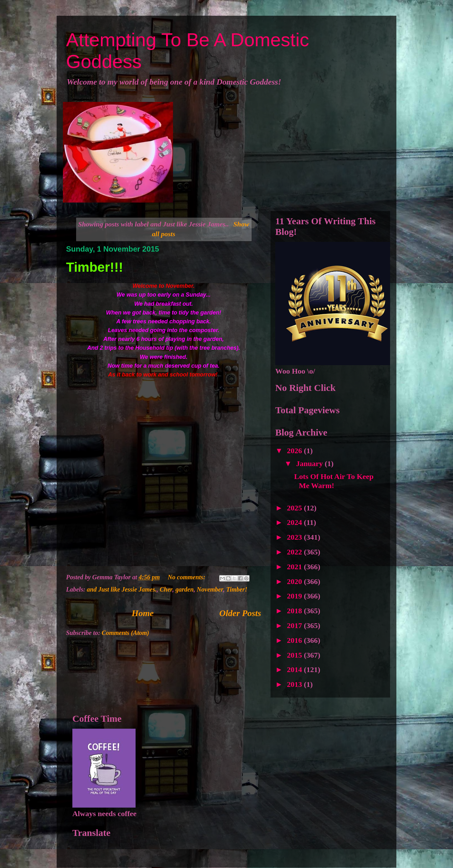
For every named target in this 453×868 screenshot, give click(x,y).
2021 (295, 567)
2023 (295, 537)
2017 (295, 626)
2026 (295, 451)
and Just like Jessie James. (122, 589)
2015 (295, 655)
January (310, 464)
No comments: (187, 577)
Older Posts (240, 613)
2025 (295, 508)
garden (185, 589)
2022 (295, 552)
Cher (166, 589)
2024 (295, 522)
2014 (295, 670)
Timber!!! (95, 267)
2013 (295, 684)
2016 (295, 640)
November (210, 589)
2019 (295, 596)
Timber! (237, 589)
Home (143, 613)
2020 (295, 581)
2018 (295, 611)
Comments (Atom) (125, 633)
